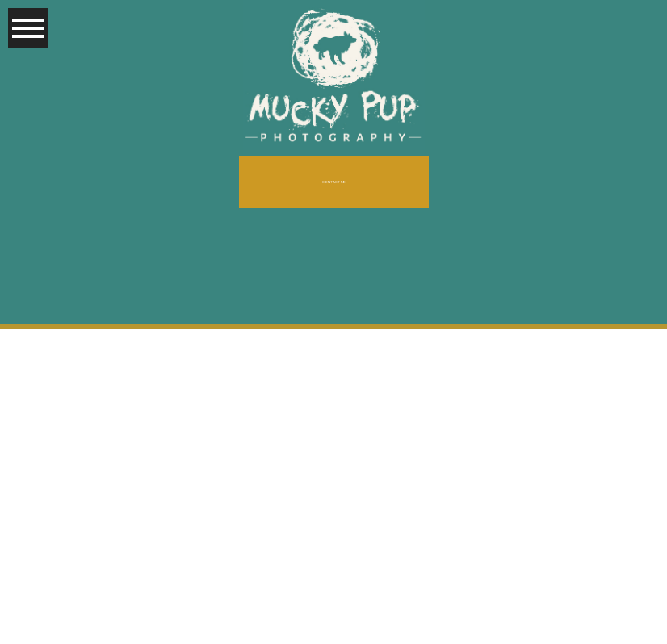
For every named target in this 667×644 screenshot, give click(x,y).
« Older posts (153, 495)
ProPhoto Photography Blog (436, 621)
